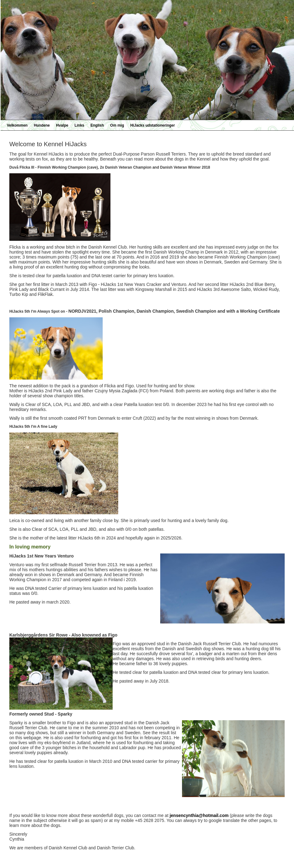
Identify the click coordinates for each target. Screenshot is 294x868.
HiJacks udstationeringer (153, 125)
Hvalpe (62, 125)
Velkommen (17, 125)
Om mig (117, 125)
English (97, 125)
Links (79, 125)
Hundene (42, 125)
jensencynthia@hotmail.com (199, 815)
